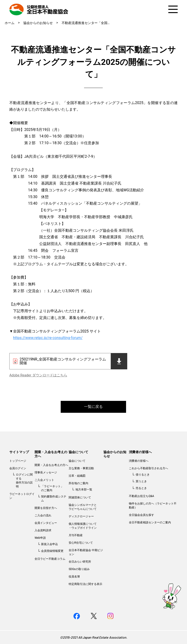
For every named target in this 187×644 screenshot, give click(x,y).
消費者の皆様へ (140, 452)
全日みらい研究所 (80, 562)
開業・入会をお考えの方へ (51, 465)
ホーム (10, 23)
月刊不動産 (76, 535)
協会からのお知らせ (38, 23)
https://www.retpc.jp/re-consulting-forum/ (48, 338)
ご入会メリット (44, 480)
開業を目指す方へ (46, 508)
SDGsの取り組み (79, 569)
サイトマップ (19, 452)
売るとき (141, 488)
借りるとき (143, 475)
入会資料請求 (43, 530)
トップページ (18, 461)
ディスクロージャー (81, 516)
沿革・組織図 (77, 476)
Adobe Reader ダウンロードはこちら (38, 375)
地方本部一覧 (84, 490)
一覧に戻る (93, 407)
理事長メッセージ (46, 472)
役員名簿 (74, 577)
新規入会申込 (49, 544)
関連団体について (80, 497)
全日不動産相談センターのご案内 (150, 522)
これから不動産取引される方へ (148, 468)
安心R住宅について (81, 543)
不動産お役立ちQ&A (141, 496)
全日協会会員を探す (141, 515)
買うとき (141, 481)
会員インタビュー (46, 523)
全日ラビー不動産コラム (50, 559)
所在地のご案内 (78, 483)
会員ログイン (18, 468)
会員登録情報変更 (52, 551)
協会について (78, 452)
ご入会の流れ (43, 515)
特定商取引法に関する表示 (85, 584)
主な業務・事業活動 (81, 468)
